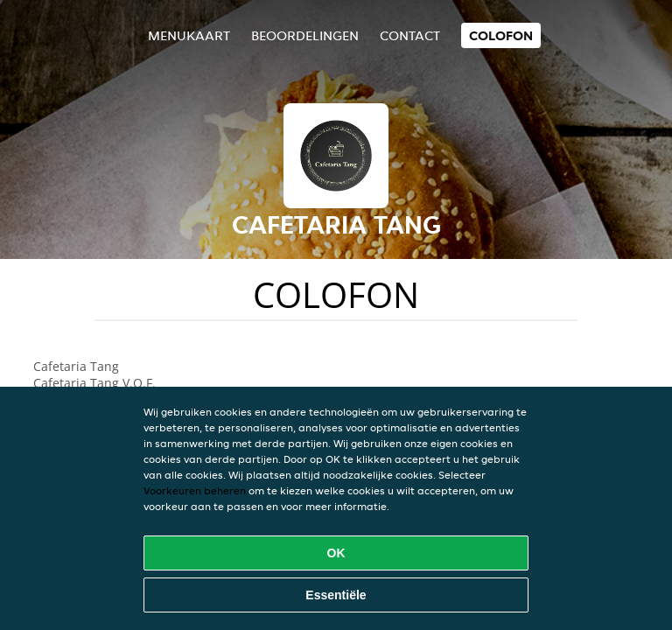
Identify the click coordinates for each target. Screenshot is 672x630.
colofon (501, 35)
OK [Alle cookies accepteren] (336, 553)
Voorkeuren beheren (195, 490)
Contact (410, 35)
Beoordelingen (305, 35)
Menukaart (189, 35)
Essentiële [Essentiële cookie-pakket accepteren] (336, 595)
